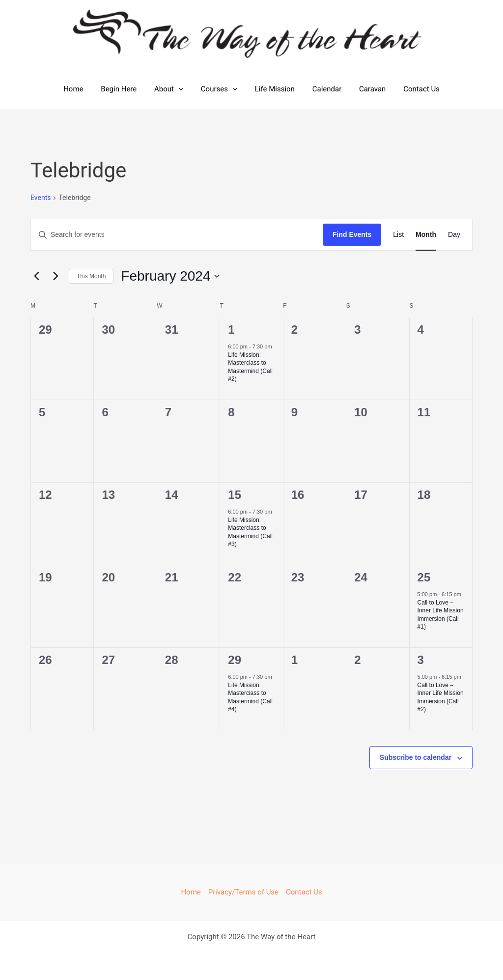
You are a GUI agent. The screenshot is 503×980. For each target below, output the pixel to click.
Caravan (365, 89)
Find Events (352, 234)
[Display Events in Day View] (454, 235)
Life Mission (273, 89)
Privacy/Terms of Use (243, 892)
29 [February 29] (235, 660)
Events (41, 198)
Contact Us (412, 89)
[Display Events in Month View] (426, 235)
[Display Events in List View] (398, 235)
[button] (183, 89)
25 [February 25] (424, 577)
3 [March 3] (421, 660)
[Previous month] (36, 276)
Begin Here (126, 89)
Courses (221, 89)
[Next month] (56, 276)
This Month (91, 276)
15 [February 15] (235, 495)
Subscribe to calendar (416, 757)
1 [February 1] (231, 330)
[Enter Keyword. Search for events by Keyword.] (177, 235)
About (173, 89)
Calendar (323, 89)
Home (83, 89)
